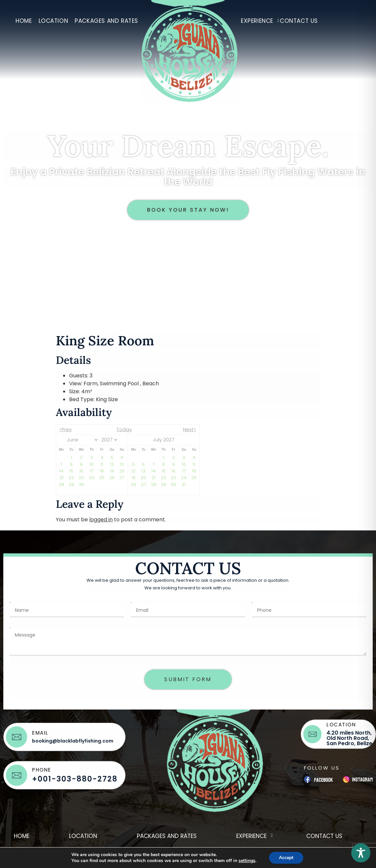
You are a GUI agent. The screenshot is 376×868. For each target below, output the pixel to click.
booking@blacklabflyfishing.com (73, 741)
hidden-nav (342, 18)
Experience (259, 21)
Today (124, 430)
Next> (190, 430)
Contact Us (299, 21)
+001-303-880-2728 (75, 779)
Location (54, 21)
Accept (286, 858)
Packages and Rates (106, 21)
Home (24, 21)
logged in (101, 520)
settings (247, 861)
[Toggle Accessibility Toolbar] (361, 853)
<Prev (65, 430)
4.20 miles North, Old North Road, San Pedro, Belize (349, 738)
